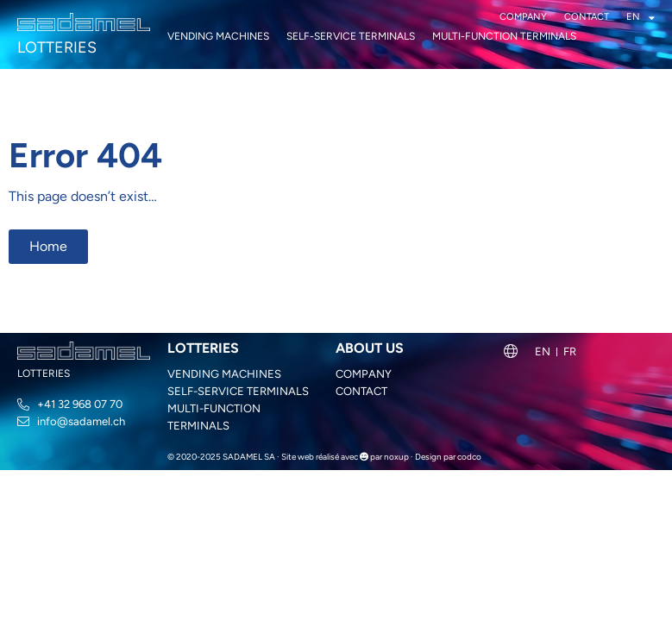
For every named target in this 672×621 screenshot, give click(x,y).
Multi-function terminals (504, 36)
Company (523, 17)
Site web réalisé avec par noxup (345, 457)
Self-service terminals (351, 36)
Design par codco (448, 457)
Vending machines (218, 36)
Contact (587, 17)
